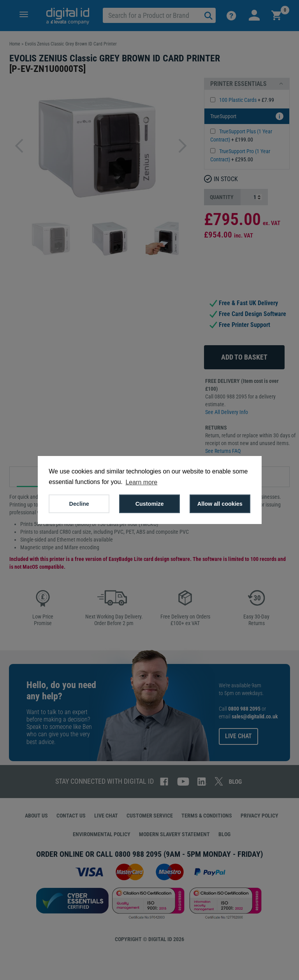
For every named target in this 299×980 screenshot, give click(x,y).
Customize (150, 504)
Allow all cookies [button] (220, 504)
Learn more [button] (141, 482)
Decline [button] (79, 504)
